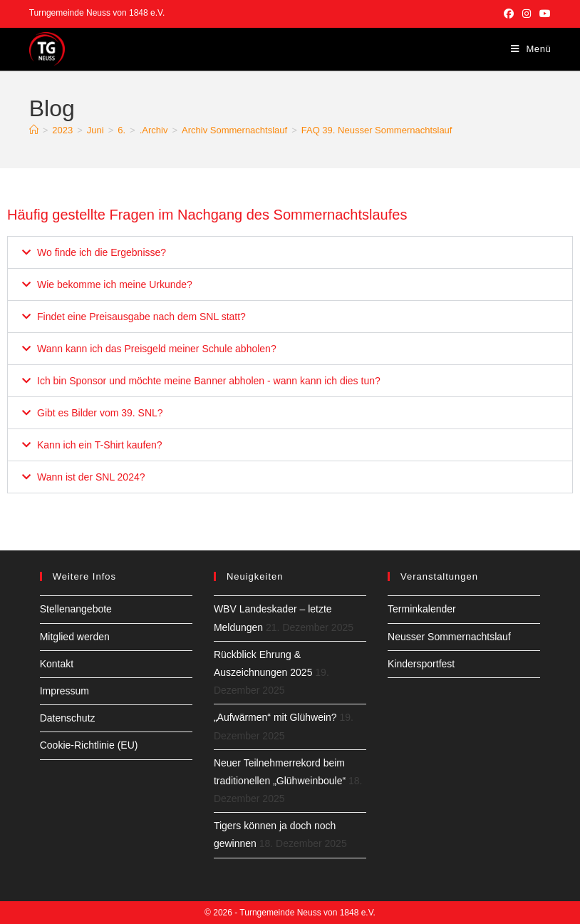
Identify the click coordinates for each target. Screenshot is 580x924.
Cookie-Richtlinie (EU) (89, 745)
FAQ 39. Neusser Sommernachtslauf (377, 130)
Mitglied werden (75, 637)
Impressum (64, 691)
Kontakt (57, 664)
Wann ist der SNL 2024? (91, 477)
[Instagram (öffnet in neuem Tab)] (527, 14)
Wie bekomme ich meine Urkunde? (115, 284)
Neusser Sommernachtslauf (449, 637)
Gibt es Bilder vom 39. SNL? (100, 413)
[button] (290, 252)
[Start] (34, 130)
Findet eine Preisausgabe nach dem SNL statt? (141, 317)
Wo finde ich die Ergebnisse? (102, 252)
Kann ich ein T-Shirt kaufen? (100, 445)
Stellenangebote (76, 609)
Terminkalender (422, 609)
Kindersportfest (421, 664)
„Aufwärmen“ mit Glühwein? (275, 717)
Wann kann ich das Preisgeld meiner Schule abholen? (157, 349)
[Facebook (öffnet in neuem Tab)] (509, 14)
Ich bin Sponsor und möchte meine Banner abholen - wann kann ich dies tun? (209, 381)
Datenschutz (68, 718)
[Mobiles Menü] (531, 49)
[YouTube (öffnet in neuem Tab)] (543, 14)
